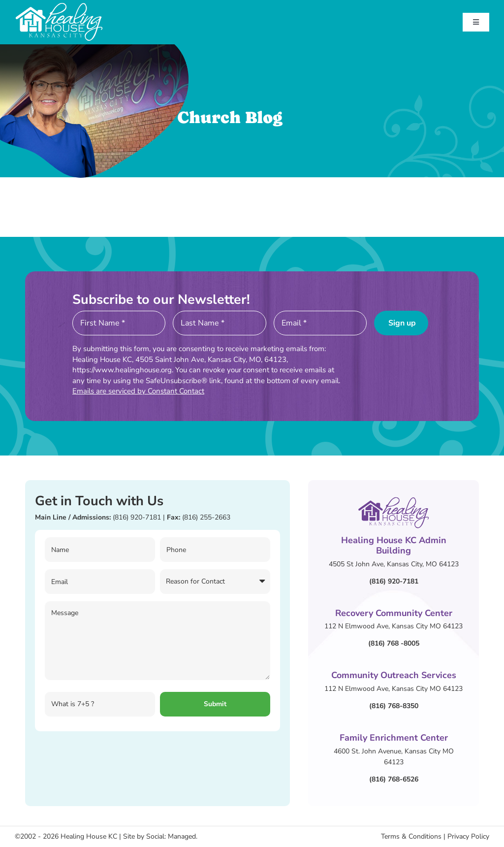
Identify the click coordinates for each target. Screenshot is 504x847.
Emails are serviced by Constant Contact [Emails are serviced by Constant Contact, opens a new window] (138, 391)
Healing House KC (89, 836)
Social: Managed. (172, 836)
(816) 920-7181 (137, 517)
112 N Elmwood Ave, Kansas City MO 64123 (394, 626)
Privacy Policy (468, 836)
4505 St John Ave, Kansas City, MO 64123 (394, 564)
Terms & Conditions (411, 836)
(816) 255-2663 (206, 517)
